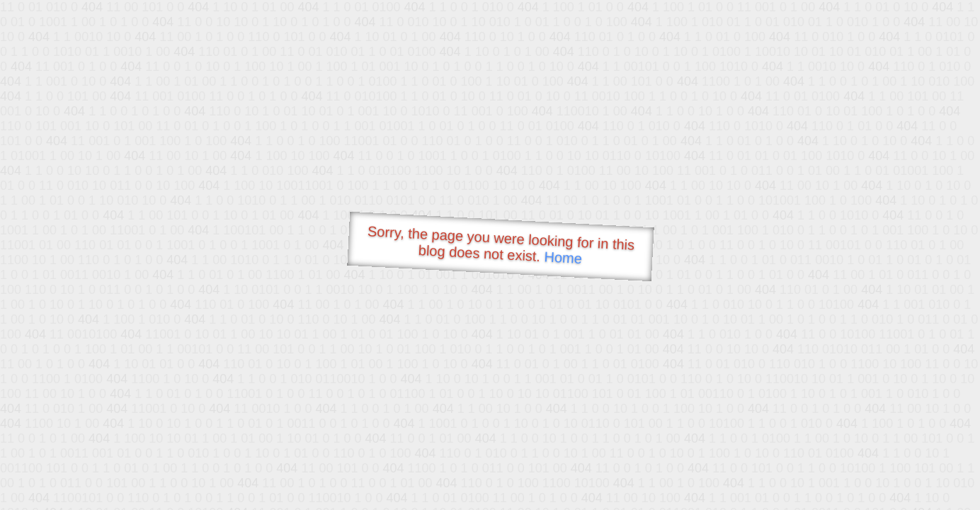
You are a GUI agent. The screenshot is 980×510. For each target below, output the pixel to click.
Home (563, 257)
